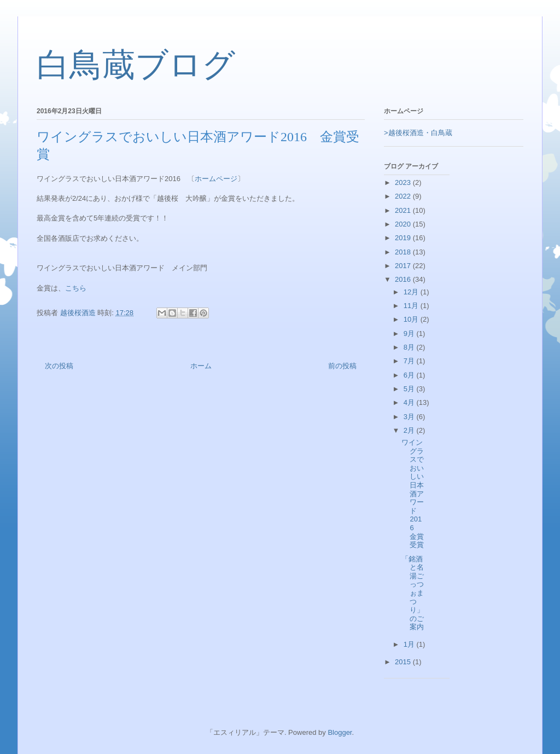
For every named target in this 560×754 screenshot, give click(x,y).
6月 (410, 375)
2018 (404, 252)
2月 (410, 430)
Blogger (340, 732)
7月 (410, 361)
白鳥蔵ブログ (136, 65)
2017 (404, 266)
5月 (410, 389)
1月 (410, 644)
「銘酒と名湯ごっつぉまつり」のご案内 (413, 593)
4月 (410, 402)
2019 (404, 238)
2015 (404, 662)
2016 (404, 279)
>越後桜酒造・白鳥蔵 (418, 133)
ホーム (201, 366)
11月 (412, 306)
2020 (404, 224)
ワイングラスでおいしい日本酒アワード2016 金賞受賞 (413, 494)
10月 (412, 319)
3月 (410, 417)
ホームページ (216, 179)
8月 (410, 347)
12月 (412, 292)
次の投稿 (59, 366)
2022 (404, 196)
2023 (404, 182)
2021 (404, 210)
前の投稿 (342, 366)
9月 (410, 333)
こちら (76, 288)
